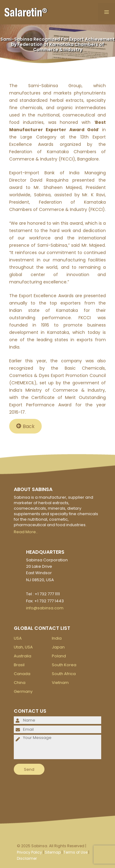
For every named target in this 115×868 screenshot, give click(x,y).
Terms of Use (75, 852)
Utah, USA (23, 647)
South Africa (64, 674)
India (57, 638)
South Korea (64, 665)
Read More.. (26, 532)
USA (18, 638)
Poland (59, 656)
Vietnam (60, 683)
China (20, 683)
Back (25, 426)
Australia (23, 656)
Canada (22, 674)
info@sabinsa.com (45, 608)
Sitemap (53, 852)
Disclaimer (27, 858)
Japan (58, 647)
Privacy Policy (29, 852)
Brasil (19, 665)
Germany (23, 691)
